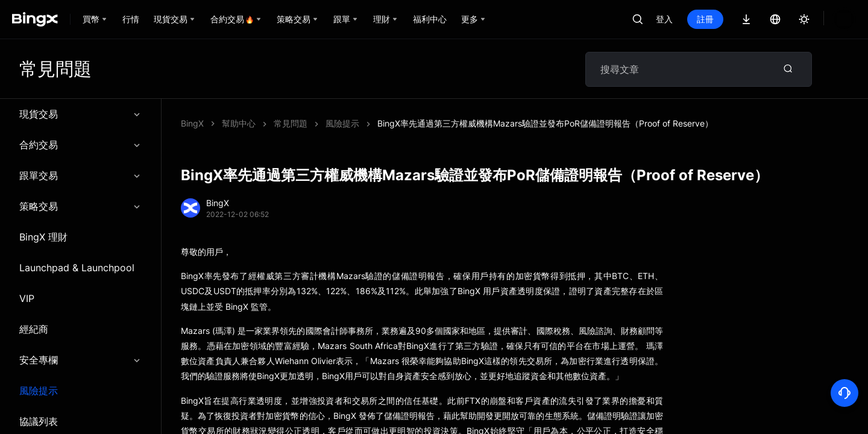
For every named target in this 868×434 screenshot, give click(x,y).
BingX (192, 123)
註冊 (705, 19)
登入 (664, 19)
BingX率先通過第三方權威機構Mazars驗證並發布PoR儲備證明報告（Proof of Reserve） (442, 123)
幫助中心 (239, 123)
